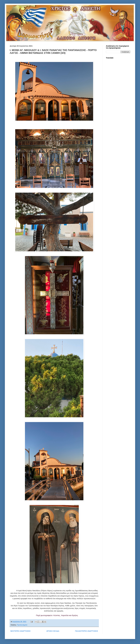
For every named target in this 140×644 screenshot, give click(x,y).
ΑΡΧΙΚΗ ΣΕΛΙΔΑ (53, 631)
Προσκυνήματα (22, 625)
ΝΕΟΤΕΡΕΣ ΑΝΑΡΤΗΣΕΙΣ (20, 631)
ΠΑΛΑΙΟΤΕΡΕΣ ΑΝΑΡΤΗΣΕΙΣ (86, 631)
